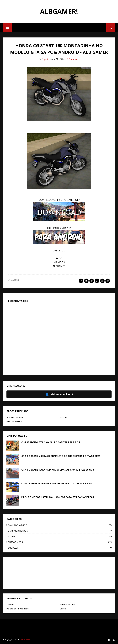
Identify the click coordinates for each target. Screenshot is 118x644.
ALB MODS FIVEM (15, 417)
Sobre (63, 609)
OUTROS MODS (60, 542)
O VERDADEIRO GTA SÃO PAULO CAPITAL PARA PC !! (51, 442)
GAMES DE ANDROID (60, 525)
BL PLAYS (64, 417)
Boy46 (45, 59)
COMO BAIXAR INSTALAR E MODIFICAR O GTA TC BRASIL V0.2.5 (56, 483)
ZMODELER (60, 548)
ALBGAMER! (59, 11)
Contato (10, 605)
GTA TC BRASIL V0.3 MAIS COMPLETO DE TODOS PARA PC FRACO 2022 (61, 456)
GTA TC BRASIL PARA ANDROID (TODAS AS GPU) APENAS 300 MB (58, 470)
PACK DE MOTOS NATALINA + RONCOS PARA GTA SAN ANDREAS (58, 497)
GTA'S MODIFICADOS (60, 531)
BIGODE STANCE (14, 421)
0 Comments (73, 59)
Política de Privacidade (18, 609)
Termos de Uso (67, 605)
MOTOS (15, 280)
